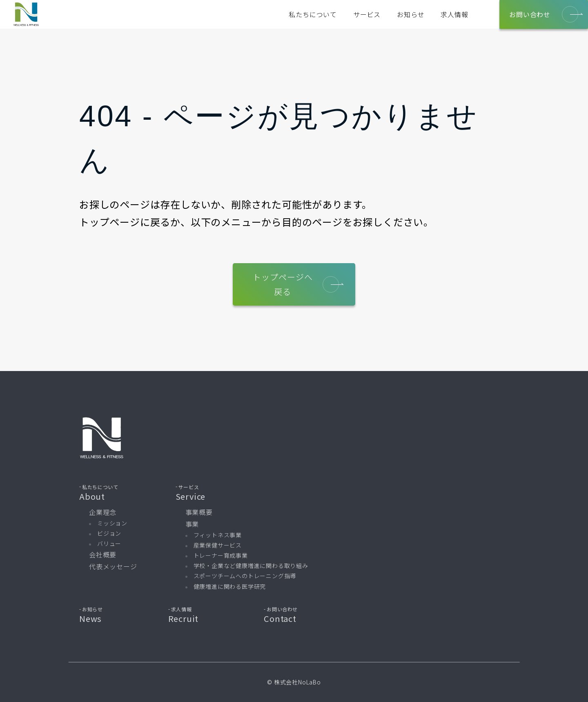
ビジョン (109, 533)
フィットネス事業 (218, 535)
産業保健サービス (218, 545)
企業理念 (103, 512)
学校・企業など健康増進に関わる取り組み (251, 566)
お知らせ (411, 14)
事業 (192, 524)
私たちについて (313, 14)
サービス (367, 14)
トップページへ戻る (296, 284)
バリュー (109, 543)
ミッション (112, 523)
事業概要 (199, 512)
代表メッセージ (113, 566)
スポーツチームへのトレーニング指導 (245, 576)
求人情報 (454, 14)
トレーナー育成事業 (221, 555)
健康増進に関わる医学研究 (230, 586)
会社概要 (103, 554)
